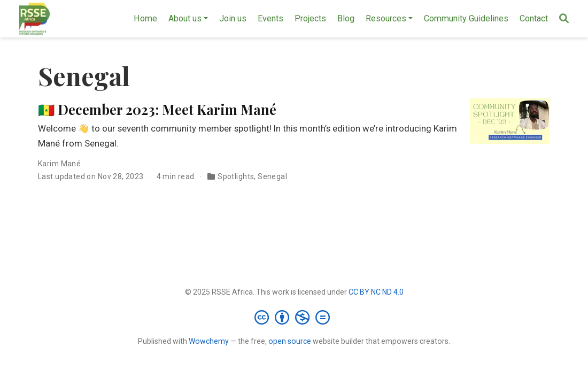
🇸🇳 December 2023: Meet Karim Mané (157, 109)
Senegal (272, 176)
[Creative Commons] (294, 317)
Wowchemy (209, 341)
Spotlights (236, 176)
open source (290, 341)
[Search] (564, 19)
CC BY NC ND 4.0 (376, 292)
